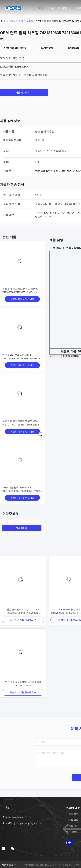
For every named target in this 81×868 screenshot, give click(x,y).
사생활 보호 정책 (10, 865)
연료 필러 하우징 (25, 21)
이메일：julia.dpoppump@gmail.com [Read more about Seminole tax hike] (22, 823)
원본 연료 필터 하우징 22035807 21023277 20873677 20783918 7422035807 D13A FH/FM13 (23, 611)
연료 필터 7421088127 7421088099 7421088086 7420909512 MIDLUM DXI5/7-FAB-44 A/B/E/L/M (20, 292)
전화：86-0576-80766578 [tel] (17, 817)
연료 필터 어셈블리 (70, 356)
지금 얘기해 (24, 93)
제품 (42, 8)
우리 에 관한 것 (61, 8)
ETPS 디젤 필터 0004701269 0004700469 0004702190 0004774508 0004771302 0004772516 (22, 491)
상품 (11, 21)
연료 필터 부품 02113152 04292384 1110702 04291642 (23, 684)
